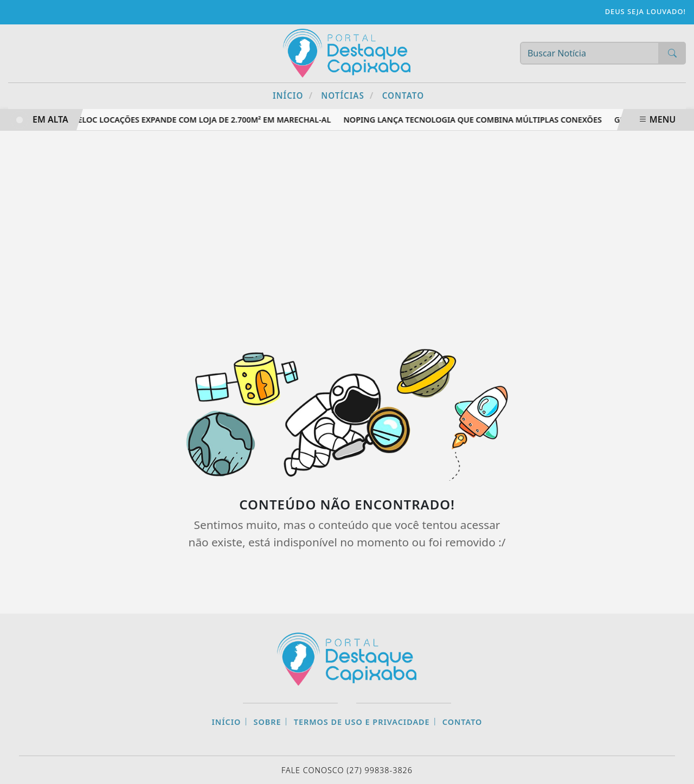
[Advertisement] (347, 228)
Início (293, 95)
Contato (403, 95)
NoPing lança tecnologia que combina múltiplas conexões (474, 120)
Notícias (347, 95)
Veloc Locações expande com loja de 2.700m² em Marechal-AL (203, 120)
